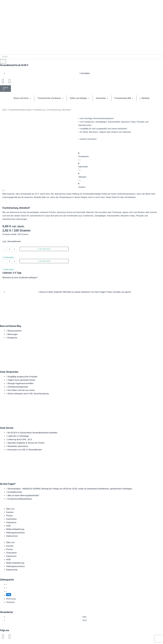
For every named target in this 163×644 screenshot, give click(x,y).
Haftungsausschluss (15, 533)
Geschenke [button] (102, 98)
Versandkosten (14, 241)
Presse (9, 516)
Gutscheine (11, 519)
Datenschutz (12, 536)
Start (4, 110)
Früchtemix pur (39, 110)
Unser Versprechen (9, 372)
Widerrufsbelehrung (15, 529)
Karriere (10, 512)
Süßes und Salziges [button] (80, 98)
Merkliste (144, 98)
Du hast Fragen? (8, 484)
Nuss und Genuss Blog (10, 326)
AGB (8, 526)
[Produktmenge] (10, 249)
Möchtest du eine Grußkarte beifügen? (20, 278)
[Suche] (3, 61)
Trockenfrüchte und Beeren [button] (50, 98)
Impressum (11, 522)
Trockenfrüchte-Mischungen (20, 110)
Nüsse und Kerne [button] (22, 98)
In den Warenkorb (44, 249)
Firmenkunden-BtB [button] (124, 98)
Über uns (10, 509)
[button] (8, 257)
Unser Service (7, 428)
